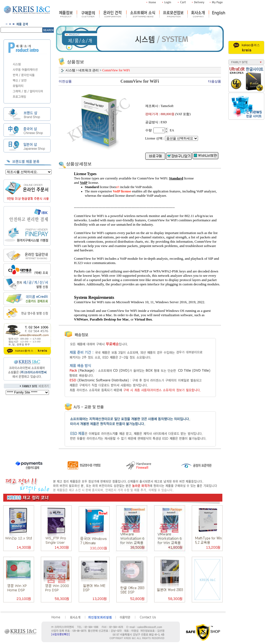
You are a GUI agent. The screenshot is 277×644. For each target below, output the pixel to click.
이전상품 (65, 81)
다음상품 (215, 81)
